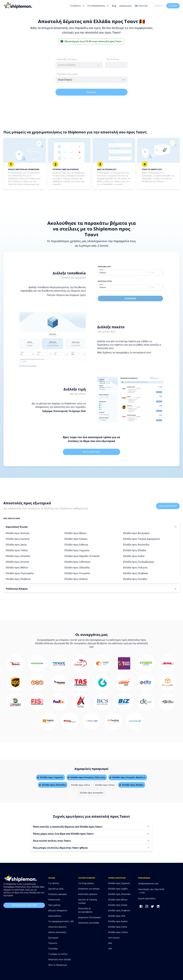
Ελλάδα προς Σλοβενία (18, 579)
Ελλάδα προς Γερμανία (77, 550)
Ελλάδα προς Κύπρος (76, 539)
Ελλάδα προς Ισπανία (76, 579)
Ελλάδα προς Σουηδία (135, 579)
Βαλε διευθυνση (91, 452)
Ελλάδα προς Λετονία (17, 562)
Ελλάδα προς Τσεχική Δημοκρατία (141, 539)
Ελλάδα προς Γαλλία (17, 550)
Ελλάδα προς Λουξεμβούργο (139, 562)
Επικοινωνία (125, 6)
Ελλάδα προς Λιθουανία (77, 562)
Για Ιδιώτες (77, 6)
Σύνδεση (159, 6)
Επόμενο (91, 92)
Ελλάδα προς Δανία (16, 545)
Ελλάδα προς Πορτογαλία (20, 573)
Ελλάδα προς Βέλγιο (75, 533)
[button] (91, 527)
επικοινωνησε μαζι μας (24, 905)
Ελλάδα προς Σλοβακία (136, 573)
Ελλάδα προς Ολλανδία (77, 568)
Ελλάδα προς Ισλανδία (18, 556)
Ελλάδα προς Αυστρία (18, 533)
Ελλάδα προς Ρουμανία (77, 573)
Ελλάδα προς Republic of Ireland (82, 556)
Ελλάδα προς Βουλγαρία (136, 533)
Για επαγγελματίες (98, 6)
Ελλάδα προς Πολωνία (135, 568)
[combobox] (79, 65)
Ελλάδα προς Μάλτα (17, 568)
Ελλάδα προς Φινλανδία (136, 545)
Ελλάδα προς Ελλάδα (135, 550)
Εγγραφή (173, 6)
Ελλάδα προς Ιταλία (134, 556)
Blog (114, 6)
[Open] (124, 80)
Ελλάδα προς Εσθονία (76, 545)
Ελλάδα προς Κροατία (18, 539)
